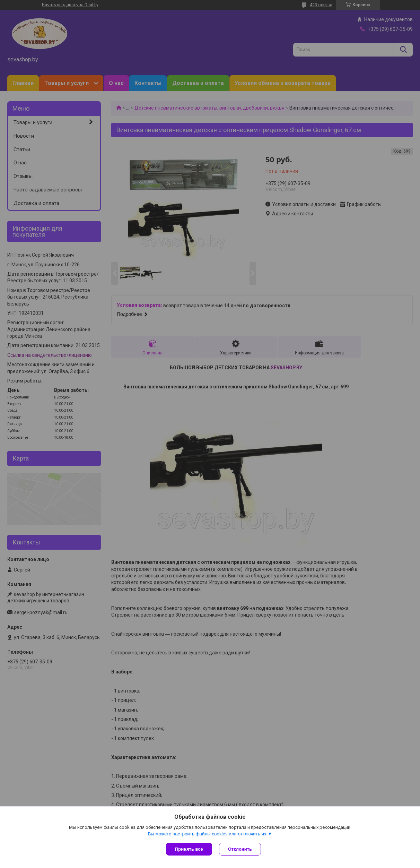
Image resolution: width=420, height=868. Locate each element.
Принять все (189, 849)
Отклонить (240, 849)
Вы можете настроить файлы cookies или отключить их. (208, 834)
